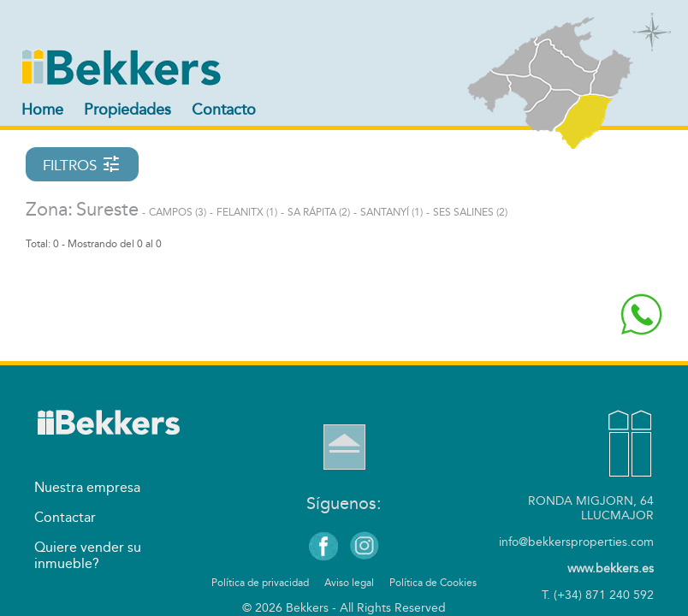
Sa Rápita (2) (319, 212)
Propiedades (128, 110)
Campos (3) (178, 212)
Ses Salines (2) (470, 212)
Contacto (224, 110)
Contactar (65, 517)
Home (42, 110)
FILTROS (82, 164)
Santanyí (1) (391, 212)
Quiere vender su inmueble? (88, 555)
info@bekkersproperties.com (576, 542)
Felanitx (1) (247, 212)
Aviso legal (349, 583)
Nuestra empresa (87, 487)
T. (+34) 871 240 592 (598, 595)
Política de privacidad (260, 583)
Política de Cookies (433, 583)
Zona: (49, 210)
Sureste (107, 210)
